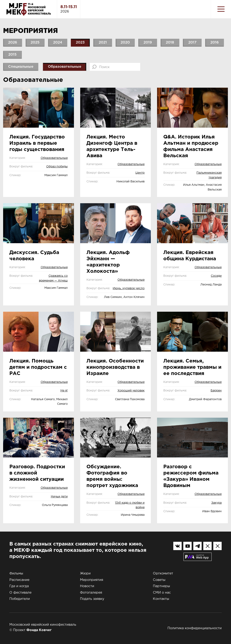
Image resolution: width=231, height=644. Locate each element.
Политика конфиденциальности (195, 628)
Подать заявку (92, 599)
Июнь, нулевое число (129, 288)
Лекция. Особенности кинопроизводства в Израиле (115, 367)
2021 (103, 43)
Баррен (216, 391)
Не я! (64, 391)
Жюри (85, 574)
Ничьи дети (59, 497)
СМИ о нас (162, 593)
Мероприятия (92, 580)
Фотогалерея (91, 593)
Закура (216, 503)
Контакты (161, 599)
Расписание (19, 580)
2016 (215, 43)
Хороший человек (131, 391)
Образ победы (57, 167)
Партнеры (161, 586)
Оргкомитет (163, 574)
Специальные (21, 67)
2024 (58, 43)
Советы (159, 580)
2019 (148, 43)
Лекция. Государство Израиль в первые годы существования (37, 143)
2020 (125, 43)
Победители (20, 599)
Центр (140, 173)
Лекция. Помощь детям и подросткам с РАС (38, 367)
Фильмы (16, 574)
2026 (13, 43)
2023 (80, 43)
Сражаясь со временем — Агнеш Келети (53, 281)
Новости (87, 586)
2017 (192, 43)
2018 (170, 43)
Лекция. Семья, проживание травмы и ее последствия (192, 367)
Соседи (216, 276)
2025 (35, 43)
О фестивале (20, 593)
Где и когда (19, 586)
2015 (12, 55)
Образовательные (65, 67)
